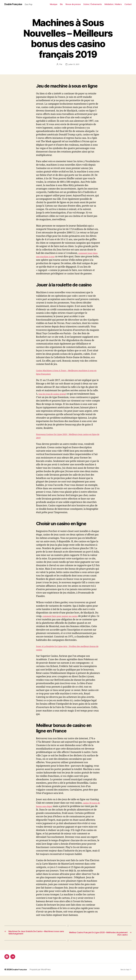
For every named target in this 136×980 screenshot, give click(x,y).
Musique (54, 4)
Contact (128, 4)
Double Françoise (15, 4)
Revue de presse (73, 4)
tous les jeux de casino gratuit (55, 397)
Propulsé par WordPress (42, 974)
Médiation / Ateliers (113, 4)
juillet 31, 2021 (74, 64)
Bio (61, 4)
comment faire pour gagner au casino (63, 620)
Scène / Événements (93, 4)
